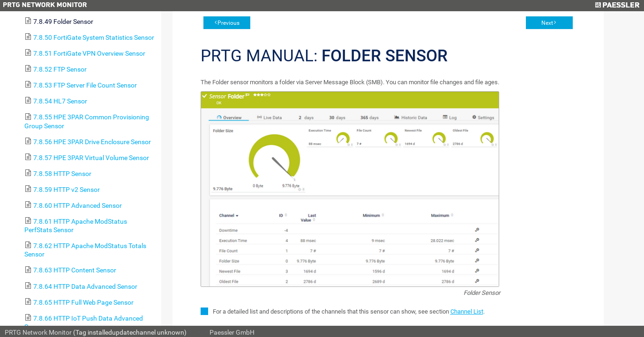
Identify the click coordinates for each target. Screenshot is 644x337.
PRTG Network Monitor (38, 332)
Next (547, 23)
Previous (228, 23)
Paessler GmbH (232, 332)
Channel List (467, 311)
